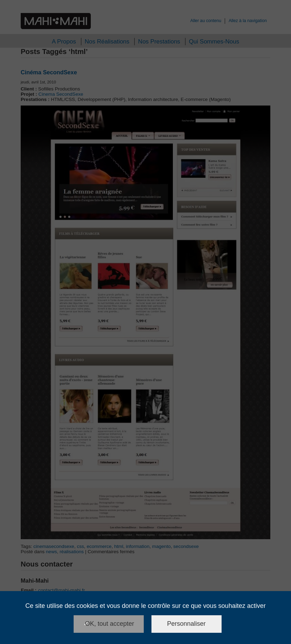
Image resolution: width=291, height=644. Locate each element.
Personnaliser (187, 624)
